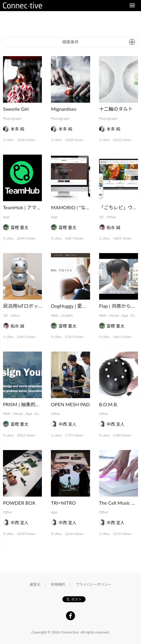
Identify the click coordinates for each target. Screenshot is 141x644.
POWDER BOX (19, 503)
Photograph (12, 118)
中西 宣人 (67, 424)
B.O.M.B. (109, 404)
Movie (114, 315)
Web (55, 315)
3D (102, 217)
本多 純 (17, 129)
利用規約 (58, 584)
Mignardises (64, 109)
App (6, 217)
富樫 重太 (20, 227)
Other (111, 217)
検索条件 (70, 42)
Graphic (67, 315)
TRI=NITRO (63, 503)
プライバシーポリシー (94, 584)
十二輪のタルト (116, 109)
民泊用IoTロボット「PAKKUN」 (38, 306)
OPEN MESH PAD (70, 404)
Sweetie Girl (16, 109)
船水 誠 (114, 227)
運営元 (35, 584)
